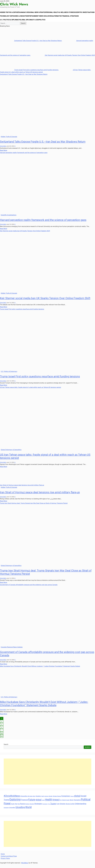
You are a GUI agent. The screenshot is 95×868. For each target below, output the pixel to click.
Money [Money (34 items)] (72, 804)
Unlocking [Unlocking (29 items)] (6, 812)
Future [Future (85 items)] (32, 804)
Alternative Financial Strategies (14, 23)
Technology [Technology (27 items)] (45, 808)
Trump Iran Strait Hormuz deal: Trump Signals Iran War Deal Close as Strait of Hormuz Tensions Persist (34, 507)
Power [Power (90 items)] (7, 807)
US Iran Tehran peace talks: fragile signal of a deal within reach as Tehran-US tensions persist (30, 391)
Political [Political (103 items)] (86, 803)
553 (2, 737)
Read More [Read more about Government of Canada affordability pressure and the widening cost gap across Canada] (4, 668)
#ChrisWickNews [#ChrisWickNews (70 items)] (12, 800)
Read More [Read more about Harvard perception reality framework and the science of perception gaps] (4, 233)
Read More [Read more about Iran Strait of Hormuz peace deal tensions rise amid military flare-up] (4, 505)
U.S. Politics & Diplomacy (38, 23)
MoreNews (25, 867)
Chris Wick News (14, 4)
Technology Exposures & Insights (35, 18)
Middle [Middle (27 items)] (68, 804)
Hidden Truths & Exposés (11, 13)
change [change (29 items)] (46, 800)
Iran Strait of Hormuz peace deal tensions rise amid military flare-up (22, 489)
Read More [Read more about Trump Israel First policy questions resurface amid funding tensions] (4, 389)
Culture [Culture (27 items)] (72, 800)
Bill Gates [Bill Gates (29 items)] (30, 800)
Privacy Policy (5, 862)
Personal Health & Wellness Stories (63, 13)
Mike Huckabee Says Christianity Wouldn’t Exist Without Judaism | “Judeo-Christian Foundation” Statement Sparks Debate (40, 670)
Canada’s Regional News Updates (35, 13)
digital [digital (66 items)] (77, 800)
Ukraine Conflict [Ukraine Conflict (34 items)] (70, 808)
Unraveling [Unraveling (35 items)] (12, 812)
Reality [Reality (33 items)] (13, 808)
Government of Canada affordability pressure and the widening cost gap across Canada (29, 589)
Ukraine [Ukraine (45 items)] (62, 808)
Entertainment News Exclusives (62, 18)
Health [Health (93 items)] (49, 804)
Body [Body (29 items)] (34, 800)
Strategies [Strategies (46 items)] (38, 808)
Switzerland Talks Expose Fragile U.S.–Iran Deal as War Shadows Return (31, 45)
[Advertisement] (47, 776)
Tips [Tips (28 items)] (49, 808)
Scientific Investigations (11, 18)
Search (6, 748)
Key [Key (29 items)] (61, 804)
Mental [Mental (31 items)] (64, 804)
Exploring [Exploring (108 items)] (15, 803)
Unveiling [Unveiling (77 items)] (20, 811)
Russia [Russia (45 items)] (23, 808)
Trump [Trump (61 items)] (53, 808)
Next (2, 740)
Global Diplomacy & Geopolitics (61, 23)
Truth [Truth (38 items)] (58, 808)
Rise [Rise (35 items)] (16, 808)
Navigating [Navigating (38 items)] (77, 804)
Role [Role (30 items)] (19, 808)
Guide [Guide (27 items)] (43, 804)
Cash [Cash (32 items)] (43, 800)
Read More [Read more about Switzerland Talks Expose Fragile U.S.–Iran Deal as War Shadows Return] (4, 154)
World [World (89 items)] (28, 811)
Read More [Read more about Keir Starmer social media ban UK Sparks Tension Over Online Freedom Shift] (4, 311)
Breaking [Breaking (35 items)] (38, 800)
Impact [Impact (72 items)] (56, 804)
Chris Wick (3, 150)
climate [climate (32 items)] (50, 800)
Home (3, 858)
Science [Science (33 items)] (27, 808)
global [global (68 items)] (39, 804)
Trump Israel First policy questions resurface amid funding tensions (29, 74)
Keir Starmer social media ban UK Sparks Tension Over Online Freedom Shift (63, 59)
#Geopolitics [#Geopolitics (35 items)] (24, 800)
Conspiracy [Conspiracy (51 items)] (66, 800)
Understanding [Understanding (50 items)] (81, 808)
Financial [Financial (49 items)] (24, 804)
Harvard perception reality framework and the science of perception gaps (24, 157)
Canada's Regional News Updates (12, 651)
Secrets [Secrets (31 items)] (32, 808)
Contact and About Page (9, 860)
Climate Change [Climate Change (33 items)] (57, 800)
